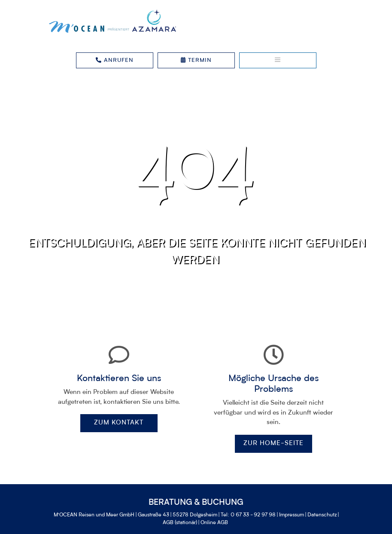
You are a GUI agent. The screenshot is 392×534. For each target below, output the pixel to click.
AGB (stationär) (180, 523)
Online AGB (214, 523)
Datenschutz (322, 515)
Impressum (292, 515)
